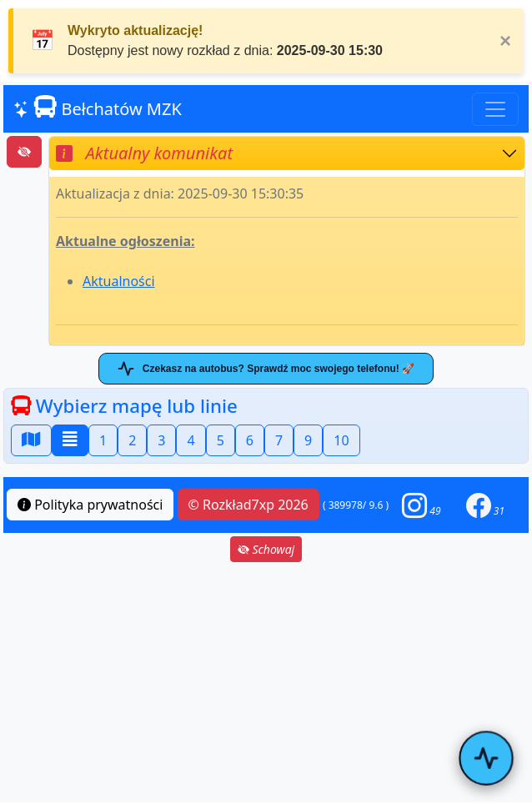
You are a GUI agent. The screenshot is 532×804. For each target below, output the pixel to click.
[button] (421, 505)
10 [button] (341, 440)
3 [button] (161, 440)
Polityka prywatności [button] (90, 505)
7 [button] (279, 440)
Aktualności (119, 281)
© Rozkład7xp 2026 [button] (248, 505)
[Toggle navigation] (495, 109)
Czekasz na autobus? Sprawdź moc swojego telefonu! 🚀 (266, 369)
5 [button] (221, 440)
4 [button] (191, 440)
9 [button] (308, 440)
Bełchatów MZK (98, 108)
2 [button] (132, 440)
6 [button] (250, 440)
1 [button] (103, 440)
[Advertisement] (266, 682)
